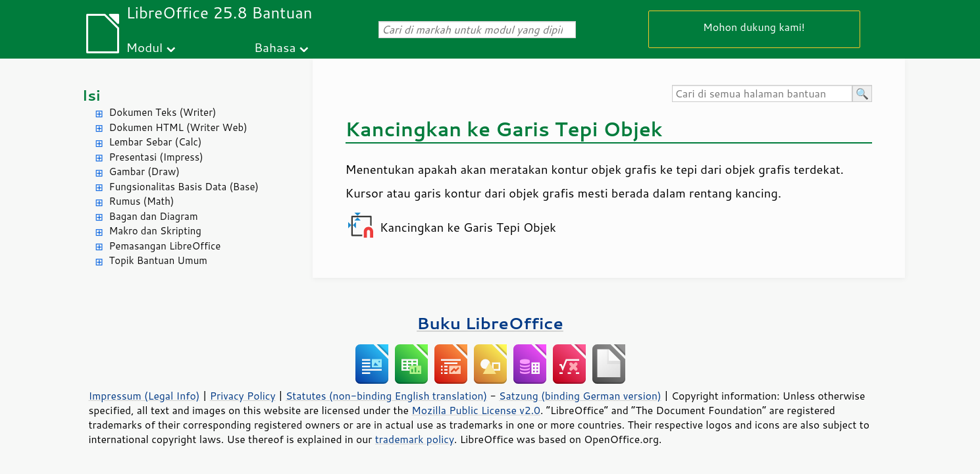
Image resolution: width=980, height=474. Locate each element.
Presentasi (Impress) (156, 157)
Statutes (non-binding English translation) (386, 396)
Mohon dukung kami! (754, 27)
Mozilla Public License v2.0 (476, 410)
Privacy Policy (243, 396)
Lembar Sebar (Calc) (156, 142)
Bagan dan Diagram (154, 216)
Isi (91, 95)
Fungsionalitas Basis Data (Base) (184, 187)
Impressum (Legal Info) (144, 396)
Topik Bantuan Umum (158, 260)
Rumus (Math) (142, 201)
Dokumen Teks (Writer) (163, 112)
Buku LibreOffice (490, 323)
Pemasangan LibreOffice (165, 246)
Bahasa (275, 47)
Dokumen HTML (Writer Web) (178, 127)
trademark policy (415, 439)
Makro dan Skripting (155, 231)
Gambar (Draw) (144, 171)
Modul (144, 47)
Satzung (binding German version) (580, 396)
